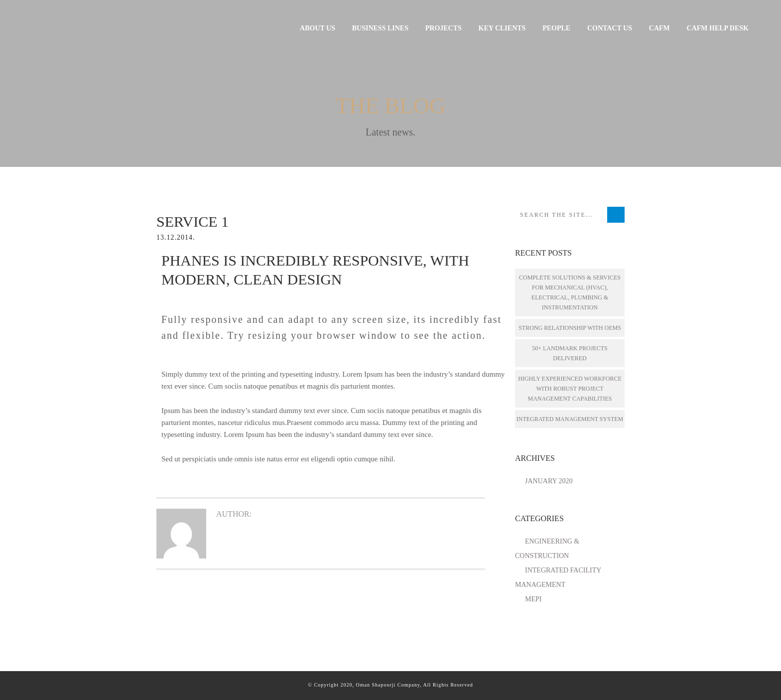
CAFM (659, 28)
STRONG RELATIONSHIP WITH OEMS (570, 328)
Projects (444, 28)
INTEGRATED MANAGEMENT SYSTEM (570, 419)
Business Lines (380, 28)
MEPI (533, 599)
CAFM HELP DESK (718, 28)
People (556, 28)
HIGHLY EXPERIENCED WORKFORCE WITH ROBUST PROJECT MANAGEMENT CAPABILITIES (570, 389)
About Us (318, 28)
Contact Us (610, 28)
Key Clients (502, 28)
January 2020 (549, 481)
